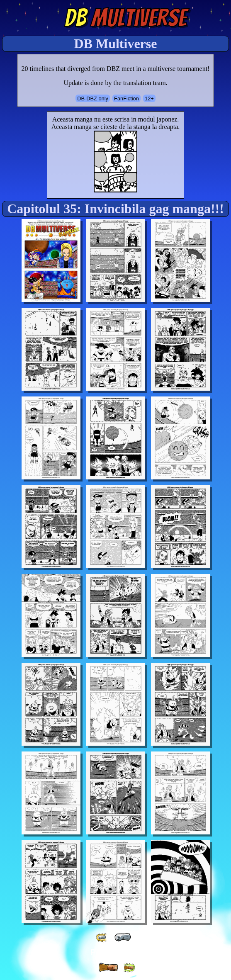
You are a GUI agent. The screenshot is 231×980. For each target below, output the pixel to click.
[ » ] (108, 968)
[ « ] (123, 937)
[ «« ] (102, 937)
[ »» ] (129, 968)
